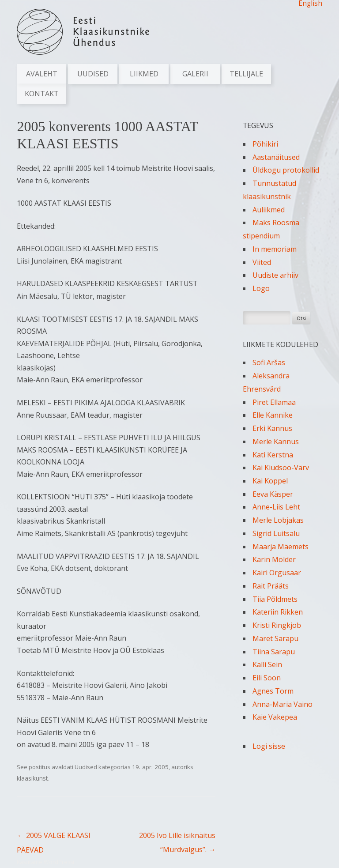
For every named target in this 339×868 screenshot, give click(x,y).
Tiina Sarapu (274, 652)
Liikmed (144, 74)
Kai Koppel (270, 481)
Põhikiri (265, 144)
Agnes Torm (273, 691)
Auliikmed (269, 210)
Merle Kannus (276, 442)
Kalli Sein (267, 664)
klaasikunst (32, 778)
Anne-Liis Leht (276, 507)
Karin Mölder (274, 559)
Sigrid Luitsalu (276, 533)
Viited (262, 262)
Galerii (195, 74)
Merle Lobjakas (278, 520)
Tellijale (246, 74)
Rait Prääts (271, 586)
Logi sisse (269, 746)
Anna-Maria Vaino (282, 704)
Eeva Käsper (273, 494)
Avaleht (42, 74)
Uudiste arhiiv (275, 275)
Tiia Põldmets (275, 599)
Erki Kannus (272, 428)
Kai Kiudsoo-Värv (281, 468)
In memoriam (275, 249)
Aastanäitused (276, 157)
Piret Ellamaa (274, 402)
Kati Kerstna (273, 455)
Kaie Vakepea (275, 717)
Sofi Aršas (269, 362)
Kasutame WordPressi (45, 862)
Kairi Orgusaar (277, 573)
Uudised (93, 74)
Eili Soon (267, 678)
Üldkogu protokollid (286, 170)
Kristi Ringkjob (277, 625)
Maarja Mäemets (281, 547)
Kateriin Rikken (278, 612)
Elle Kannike (273, 415)
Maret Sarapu (275, 638)
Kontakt (42, 94)
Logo (261, 288)
